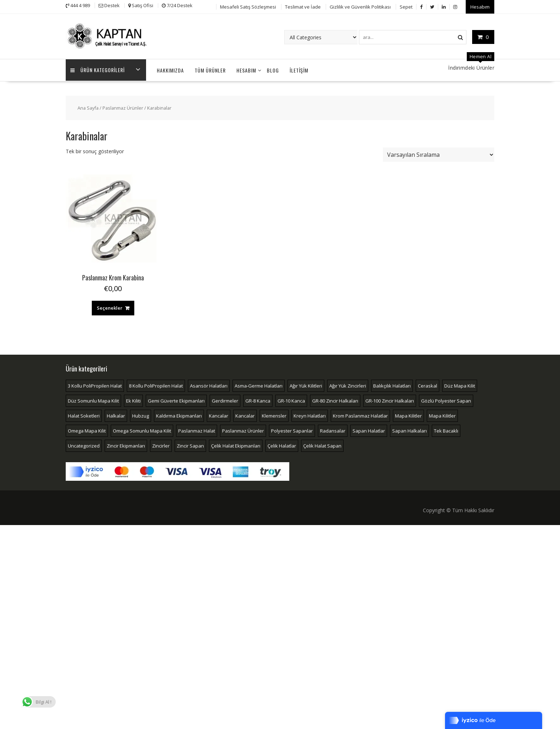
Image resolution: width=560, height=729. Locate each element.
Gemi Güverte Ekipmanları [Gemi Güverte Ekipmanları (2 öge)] (176, 400)
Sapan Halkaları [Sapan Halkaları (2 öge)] (409, 430)
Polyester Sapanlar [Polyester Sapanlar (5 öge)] (292, 430)
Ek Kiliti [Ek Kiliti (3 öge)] (133, 400)
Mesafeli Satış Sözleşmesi (248, 6)
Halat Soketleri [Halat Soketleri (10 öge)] (84, 415)
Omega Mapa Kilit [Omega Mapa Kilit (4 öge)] (87, 430)
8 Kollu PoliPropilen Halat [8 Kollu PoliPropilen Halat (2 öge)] (156, 385)
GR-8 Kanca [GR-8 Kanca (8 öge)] (258, 400)
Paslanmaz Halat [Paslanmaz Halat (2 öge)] (197, 430)
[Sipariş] (439, 154)
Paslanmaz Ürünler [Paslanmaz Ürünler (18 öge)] (243, 430)
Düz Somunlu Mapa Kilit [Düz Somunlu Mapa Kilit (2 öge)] (93, 400)
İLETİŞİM (299, 69)
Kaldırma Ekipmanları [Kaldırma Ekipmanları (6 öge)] (179, 415)
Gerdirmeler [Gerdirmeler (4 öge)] (225, 400)
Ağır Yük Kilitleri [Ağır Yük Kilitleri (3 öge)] (306, 385)
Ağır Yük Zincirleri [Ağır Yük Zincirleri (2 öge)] (348, 385)
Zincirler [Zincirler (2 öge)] (161, 445)
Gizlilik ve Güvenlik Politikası (360, 6)
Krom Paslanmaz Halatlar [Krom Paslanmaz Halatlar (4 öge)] (360, 415)
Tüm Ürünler (210, 69)
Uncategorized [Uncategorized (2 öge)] (84, 445)
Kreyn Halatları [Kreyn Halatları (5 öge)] (310, 415)
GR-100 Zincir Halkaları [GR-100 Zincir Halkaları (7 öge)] (390, 400)
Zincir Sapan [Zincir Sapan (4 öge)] (190, 445)
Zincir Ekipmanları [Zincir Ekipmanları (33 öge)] (126, 445)
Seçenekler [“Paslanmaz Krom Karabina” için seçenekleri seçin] (110, 307)
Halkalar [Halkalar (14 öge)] (116, 415)
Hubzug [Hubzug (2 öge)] (141, 415)
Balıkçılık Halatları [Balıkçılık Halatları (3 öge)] (392, 385)
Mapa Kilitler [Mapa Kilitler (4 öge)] (442, 415)
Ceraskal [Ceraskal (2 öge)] (427, 385)
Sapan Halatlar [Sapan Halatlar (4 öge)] (369, 430)
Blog (273, 69)
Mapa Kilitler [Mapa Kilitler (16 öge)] (408, 415)
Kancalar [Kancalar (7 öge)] (245, 415)
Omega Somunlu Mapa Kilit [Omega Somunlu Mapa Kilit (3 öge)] (142, 430)
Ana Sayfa (88, 107)
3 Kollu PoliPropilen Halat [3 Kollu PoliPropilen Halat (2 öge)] (95, 385)
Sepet (406, 6)
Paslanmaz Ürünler (123, 107)
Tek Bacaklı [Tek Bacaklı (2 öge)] (446, 430)
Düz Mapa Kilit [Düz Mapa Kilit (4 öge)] (460, 385)
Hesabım (480, 6)
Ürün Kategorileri (98, 69)
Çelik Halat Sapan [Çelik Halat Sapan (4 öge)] (322, 445)
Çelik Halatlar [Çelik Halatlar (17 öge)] (282, 445)
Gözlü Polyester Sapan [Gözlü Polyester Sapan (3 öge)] (446, 400)
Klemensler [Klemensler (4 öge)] (274, 415)
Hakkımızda (170, 69)
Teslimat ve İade (303, 6)
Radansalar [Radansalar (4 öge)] (333, 430)
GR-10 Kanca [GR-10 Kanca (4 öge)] (291, 400)
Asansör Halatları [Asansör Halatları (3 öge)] (209, 385)
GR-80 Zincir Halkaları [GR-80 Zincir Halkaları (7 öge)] (335, 400)
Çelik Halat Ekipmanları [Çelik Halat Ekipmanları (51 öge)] (236, 445)
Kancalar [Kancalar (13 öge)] (219, 415)
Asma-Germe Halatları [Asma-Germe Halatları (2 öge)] (259, 385)
